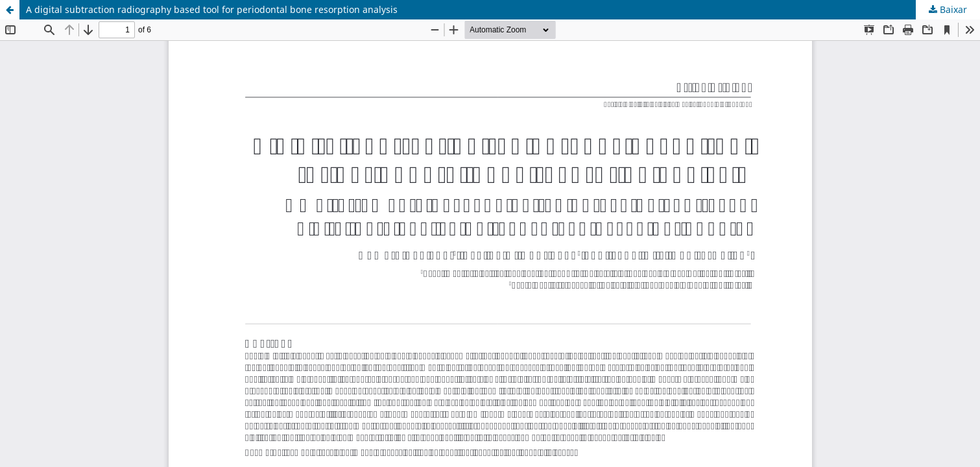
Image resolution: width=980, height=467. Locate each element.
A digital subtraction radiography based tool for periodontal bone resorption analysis (212, 9)
